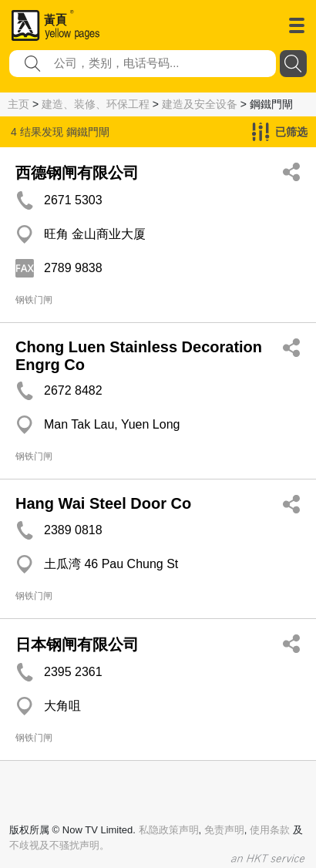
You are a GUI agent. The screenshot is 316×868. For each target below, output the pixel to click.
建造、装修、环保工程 (96, 104)
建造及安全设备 (200, 104)
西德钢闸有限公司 (77, 173)
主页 (18, 104)
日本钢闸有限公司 (77, 644)
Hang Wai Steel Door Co (103, 503)
